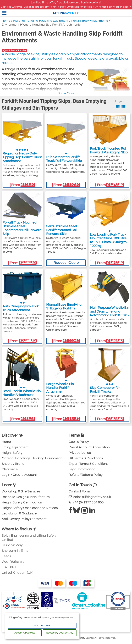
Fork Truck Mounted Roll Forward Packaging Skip (109, 151)
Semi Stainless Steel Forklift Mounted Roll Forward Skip (62, 230)
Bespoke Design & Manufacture (26, 497)
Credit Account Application (89, 447)
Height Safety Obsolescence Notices (30, 508)
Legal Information (82, 469)
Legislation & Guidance (19, 513)
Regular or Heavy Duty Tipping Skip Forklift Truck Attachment (22, 157)
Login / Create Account (19, 475)
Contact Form (79, 491)
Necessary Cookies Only (60, 633)
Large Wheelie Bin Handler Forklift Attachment (60, 388)
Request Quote (66, 263)
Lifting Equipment (15, 447)
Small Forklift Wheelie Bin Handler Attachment (22, 393)
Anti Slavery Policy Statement (24, 519)
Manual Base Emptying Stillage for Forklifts (64, 307)
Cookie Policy (79, 442)
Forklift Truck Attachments (90, 21)
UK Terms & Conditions (86, 458)
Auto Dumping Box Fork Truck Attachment (21, 308)
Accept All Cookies (25, 633)
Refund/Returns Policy (86, 475)
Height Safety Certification (22, 502)
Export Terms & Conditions (89, 464)
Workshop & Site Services (21, 491)
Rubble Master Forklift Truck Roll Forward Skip (64, 159)
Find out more (42, 626)
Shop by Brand (13, 464)
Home (6, 21)
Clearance (10, 469)
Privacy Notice (80, 453)
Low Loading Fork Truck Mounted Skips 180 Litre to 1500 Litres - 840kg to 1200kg (108, 240)
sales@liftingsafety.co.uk (90, 497)
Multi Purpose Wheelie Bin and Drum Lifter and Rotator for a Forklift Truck (110, 312)
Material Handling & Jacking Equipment (41, 21)
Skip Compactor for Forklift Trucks (105, 390)
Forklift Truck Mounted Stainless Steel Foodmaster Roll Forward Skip (22, 228)
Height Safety (12, 453)
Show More (66, 93)
